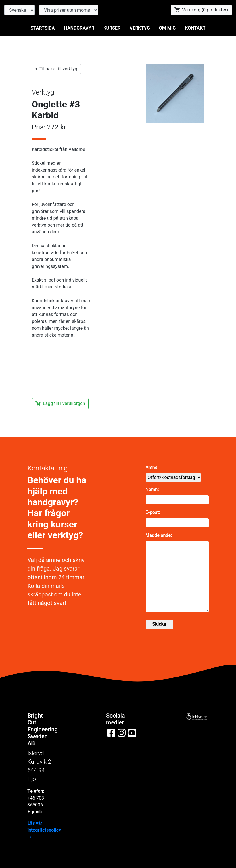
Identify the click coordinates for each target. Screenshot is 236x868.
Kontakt (195, 28)
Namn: (152, 489)
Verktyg (140, 28)
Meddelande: (159, 535)
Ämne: (152, 467)
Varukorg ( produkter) (201, 10)
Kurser (112, 28)
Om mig (167, 28)
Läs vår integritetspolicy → (44, 830)
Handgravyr (79, 28)
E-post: (153, 512)
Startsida (43, 28)
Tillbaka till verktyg (56, 69)
